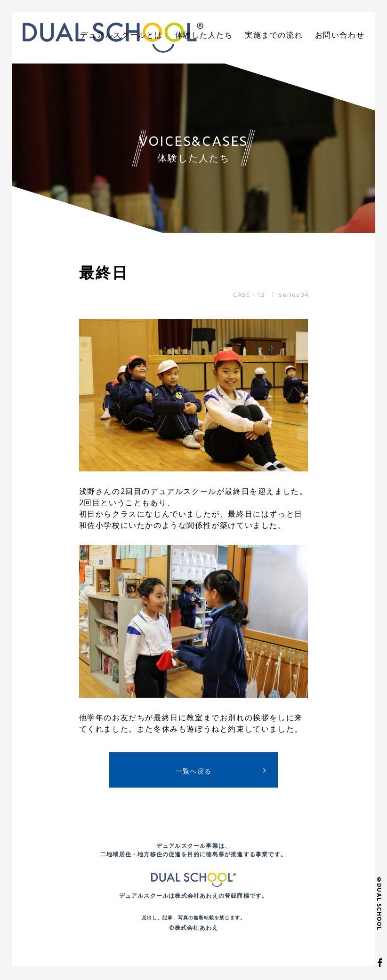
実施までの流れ (283, 35)
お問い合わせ (343, 35)
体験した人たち (221, 35)
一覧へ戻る (194, 773)
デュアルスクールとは (147, 35)
